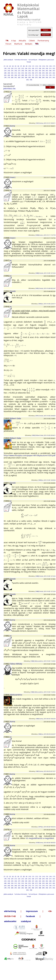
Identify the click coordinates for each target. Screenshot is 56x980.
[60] (47, 73)
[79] (9, 77)
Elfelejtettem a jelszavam (46, 60)
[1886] (7, 636)
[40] (30, 71)
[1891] (7, 483)
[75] (47, 75)
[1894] (7, 306)
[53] (23, 73)
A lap (14, 41)
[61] (50, 73)
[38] (23, 71)
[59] (43, 73)
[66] (16, 75)
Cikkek (32, 41)
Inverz (13, 177)
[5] (16, 66)
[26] (33, 68)
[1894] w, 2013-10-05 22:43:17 (47, 304)
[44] (43, 71)
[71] (33, 75)
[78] (5, 77)
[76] (50, 75)
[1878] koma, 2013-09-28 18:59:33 (46, 843)
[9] (27, 66)
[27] (36, 68)
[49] (9, 73)
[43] (40, 71)
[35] (12, 71)
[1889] (7, 579)
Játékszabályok (8, 60)
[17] (54, 66)
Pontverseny (43, 41)
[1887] (7, 620)
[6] (18, 66)
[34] (9, 71)
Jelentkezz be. (10, 88)
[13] (40, 66)
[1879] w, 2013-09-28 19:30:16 (47, 827)
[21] (16, 68)
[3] (10, 66)
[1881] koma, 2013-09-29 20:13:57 (46, 771)
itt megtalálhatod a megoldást (40, 838)
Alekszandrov (16, 695)
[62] (54, 73)
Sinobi (13, 291)
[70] (30, 75)
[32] (54, 68)
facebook (30, 916)
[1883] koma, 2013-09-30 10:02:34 (46, 719)
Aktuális (22, 41)
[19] (9, 68)
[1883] (7, 721)
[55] (30, 73)
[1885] (7, 664)
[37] (19, 71)
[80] (12, 77)
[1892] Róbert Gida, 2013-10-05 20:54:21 (44, 435)
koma (13, 126)
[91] (50, 77)
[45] (47, 71)
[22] (19, 68)
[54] (26, 73)
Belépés (46, 30)
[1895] (7, 291)
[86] (33, 77)
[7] (21, 66)
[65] (12, 75)
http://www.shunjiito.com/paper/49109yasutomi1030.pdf (30, 455)
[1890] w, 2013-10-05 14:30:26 (47, 480)
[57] (36, 73)
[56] (33, 73)
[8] (24, 66)
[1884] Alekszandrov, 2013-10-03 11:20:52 (43, 661)
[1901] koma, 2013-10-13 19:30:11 (46, 123)
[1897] (7, 260)
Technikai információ (21, 60)
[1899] (7, 190)
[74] (43, 75)
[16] (50, 66)
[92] (54, 77)
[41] (33, 71)
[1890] (7, 501)
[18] (5, 68)
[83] (23, 77)
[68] (23, 75)
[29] (43, 68)
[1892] (7, 438)
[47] (54, 71)
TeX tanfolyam (33, 60)
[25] (30, 68)
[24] (26, 68)
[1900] (7, 177)
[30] (47, 68)
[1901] (7, 126)
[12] (37, 66)
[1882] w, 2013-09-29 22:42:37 (47, 734)
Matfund (18, 44)
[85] (30, 77)
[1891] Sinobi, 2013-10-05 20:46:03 (45, 416)
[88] (40, 77)
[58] (40, 73)
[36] (16, 71)
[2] (7, 66)
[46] (50, 71)
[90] (47, 77)
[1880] (7, 814)
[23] (23, 68)
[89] (43, 77)
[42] (36, 71)
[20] (12, 68)
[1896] (7, 276)
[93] (27, 80)
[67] (19, 75)
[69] (26, 75)
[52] (19, 73)
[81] (16, 77)
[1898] (7, 238)
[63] (5, 75)
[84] (26, 77)
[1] (5, 66)
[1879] (7, 829)
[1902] (7, 92)
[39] (26, 71)
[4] (13, 66)
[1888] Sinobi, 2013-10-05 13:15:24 (45, 273)
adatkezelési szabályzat (18, 921)
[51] (16, 73)
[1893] (7, 418)
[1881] (7, 774)
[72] (36, 75)
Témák (29, 62)
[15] (47, 66)
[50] (12, 73)
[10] (30, 66)
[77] (54, 75)
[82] (19, 77)
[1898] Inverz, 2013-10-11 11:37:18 (45, 235)
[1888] (7, 594)
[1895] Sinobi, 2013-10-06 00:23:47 (45, 288)
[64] (9, 75)
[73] (40, 75)
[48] (5, 73)
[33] (5, 71)
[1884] (7, 695)
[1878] (7, 845)
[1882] (7, 737)
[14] (43, 66)
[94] (31, 80)
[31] (50, 68)
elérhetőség (10, 911)
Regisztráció (46, 35)
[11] (33, 66)
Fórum (8, 44)
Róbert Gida (15, 418)
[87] (36, 77)
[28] (40, 68)
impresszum (32, 911)
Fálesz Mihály (16, 664)
